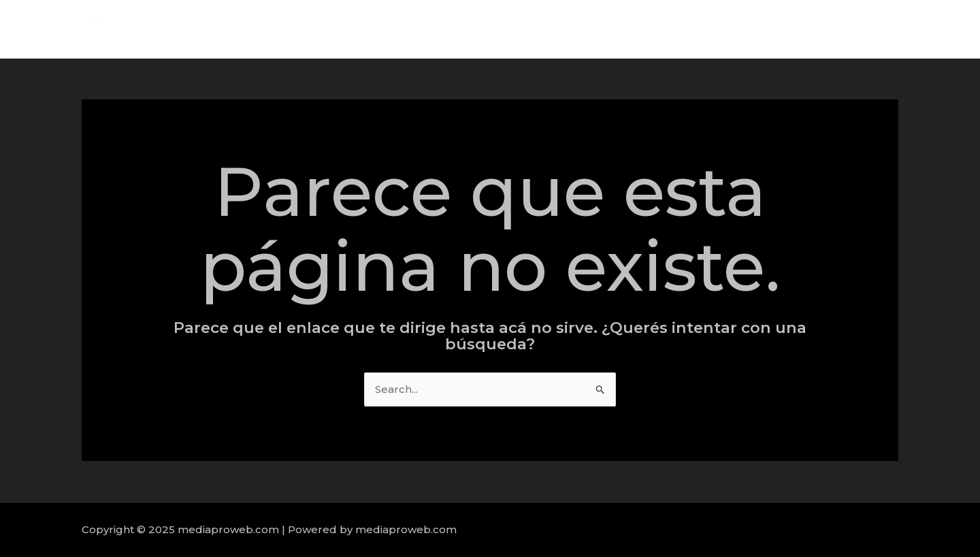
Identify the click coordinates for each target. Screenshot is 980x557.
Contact (925, 29)
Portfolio (861, 29)
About (737, 29)
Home (684, 29)
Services (796, 29)
